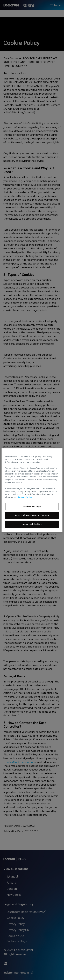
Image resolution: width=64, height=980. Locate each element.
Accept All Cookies (32, 524)
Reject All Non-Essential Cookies (32, 515)
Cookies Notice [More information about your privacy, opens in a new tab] (25, 497)
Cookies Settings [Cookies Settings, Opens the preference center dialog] (32, 506)
